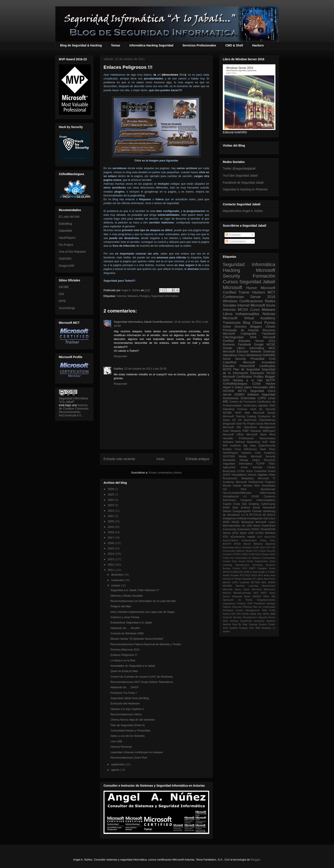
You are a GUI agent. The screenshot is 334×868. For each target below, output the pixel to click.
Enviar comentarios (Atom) (165, 473)
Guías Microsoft (266, 424)
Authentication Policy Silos (258, 540)
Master (243, 456)
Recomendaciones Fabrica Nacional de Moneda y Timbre (146, 644)
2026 (111, 489)
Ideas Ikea (269, 575)
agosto (116, 770)
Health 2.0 (264, 572)
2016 (111, 543)
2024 (111, 500)
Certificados (267, 366)
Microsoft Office (233, 435)
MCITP (271, 380)
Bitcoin (247, 544)
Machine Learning (247, 586)
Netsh (247, 596)
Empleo (227, 449)
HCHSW (228, 391)
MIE (225, 402)
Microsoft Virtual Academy (249, 318)
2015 (111, 548)
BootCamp (229, 471)
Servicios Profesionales (199, 45)
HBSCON (238, 572)
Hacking (231, 270)
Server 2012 (265, 341)
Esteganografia (242, 511)
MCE (272, 348)
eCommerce (238, 537)
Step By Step (240, 624)
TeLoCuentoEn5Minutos (237, 493)
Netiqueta (237, 596)
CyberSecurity (267, 446)
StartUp (227, 624)
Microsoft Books (264, 413)
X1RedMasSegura (235, 384)
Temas (116, 45)
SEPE (266, 614)
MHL (264, 582)
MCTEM (256, 582)
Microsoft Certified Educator (249, 339)
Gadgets (262, 568)
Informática (257, 348)
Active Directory (235, 327)
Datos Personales (256, 387)
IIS (264, 515)
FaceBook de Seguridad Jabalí (243, 183)
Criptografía (248, 334)
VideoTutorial (267, 493)
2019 (111, 527)
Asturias (229, 310)
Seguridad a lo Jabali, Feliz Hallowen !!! (135, 590)
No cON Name (251, 526)
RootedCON (268, 529)
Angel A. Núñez (131, 290)
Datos (239, 387)
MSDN (272, 582)
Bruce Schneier (243, 547)
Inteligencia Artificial (235, 518)
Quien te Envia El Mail (124, 671)
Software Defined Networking (241, 442)
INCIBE (64, 287)
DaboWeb (65, 231)
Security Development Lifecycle (250, 617)
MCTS (242, 391)
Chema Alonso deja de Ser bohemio (132, 720)
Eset (239, 424)
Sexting (234, 621)
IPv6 (260, 575)
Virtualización (231, 497)
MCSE (271, 344)
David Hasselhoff (264, 508)
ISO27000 (229, 456)
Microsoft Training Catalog (239, 416)
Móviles (248, 486)
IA (247, 515)
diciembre (118, 575)
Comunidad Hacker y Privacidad (130, 731)
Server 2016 (263, 297)
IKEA (254, 575)
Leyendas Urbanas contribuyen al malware (137, 752)
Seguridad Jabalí (257, 282)
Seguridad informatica (164, 296)
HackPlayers (67, 238)
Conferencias (233, 297)
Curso (255, 310)
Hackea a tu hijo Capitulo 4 (127, 709)
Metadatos (248, 478)
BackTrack (250, 420)
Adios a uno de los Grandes (127, 736)
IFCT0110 (255, 515)
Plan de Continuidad (264, 607)
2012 (111, 565)
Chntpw (265, 554)
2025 (111, 494)
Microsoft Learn (265, 522)
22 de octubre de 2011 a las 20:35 (145, 369)
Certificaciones (251, 301)
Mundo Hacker (232, 486)
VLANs (259, 533)
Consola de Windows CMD (127, 633)
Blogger (270, 377)
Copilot (227, 504)
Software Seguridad (261, 394)
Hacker (271, 384)
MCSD (271, 373)
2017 (111, 538)
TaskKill (233, 628)
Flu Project (66, 245)
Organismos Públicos (235, 603)
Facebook (269, 334)
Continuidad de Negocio (248, 558)
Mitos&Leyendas (242, 593)
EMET (252, 568)
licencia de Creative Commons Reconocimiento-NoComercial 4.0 (74, 410)
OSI (61, 294)
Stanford (271, 621)
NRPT (264, 593)
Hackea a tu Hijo (248, 380)
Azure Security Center (258, 467)
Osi (225, 489)
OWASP (257, 596)
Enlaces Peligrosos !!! (124, 655)
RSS (244, 489)
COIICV (245, 554)
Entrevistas (248, 398)
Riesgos (145, 296)
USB (251, 533)
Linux (272, 398)
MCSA (243, 310)
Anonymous (231, 398)
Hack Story (268, 449)
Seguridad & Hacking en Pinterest (245, 189)
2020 (111, 521)
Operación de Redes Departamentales (249, 600)
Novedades (268, 486)
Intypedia (247, 579)
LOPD (262, 398)
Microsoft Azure (263, 305)
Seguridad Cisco (263, 391)
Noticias (269, 314)
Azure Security (234, 359)
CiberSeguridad (233, 337)
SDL (259, 614)
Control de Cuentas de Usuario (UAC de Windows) (142, 677)
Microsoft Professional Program (256, 482)
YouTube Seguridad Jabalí (240, 176)
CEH (262, 547)
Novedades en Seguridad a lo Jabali (133, 666)
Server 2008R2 (234, 394)
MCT (271, 292)
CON (252, 554)
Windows (230, 301)
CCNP (256, 547)
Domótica (258, 565)
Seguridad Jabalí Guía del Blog (130, 698)
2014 (111, 554)
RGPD (245, 614)
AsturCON (270, 537)
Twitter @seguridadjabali (239, 168)
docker (226, 631)
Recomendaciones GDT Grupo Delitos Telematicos (142, 682)
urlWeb (170, 75)
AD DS (237, 420)
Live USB (116, 741)
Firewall (257, 511)
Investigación (255, 518)
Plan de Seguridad (247, 369)
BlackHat (270, 544)
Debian (227, 511)
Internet (121, 296)
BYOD (238, 544)
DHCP (227, 475)
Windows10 (254, 355)
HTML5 (247, 572)
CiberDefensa (267, 420)
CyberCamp (268, 504)
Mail (247, 413)
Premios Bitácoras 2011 (125, 650)
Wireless (270, 533)
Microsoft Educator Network (242, 351)
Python (227, 614)
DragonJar (229, 424)
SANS (253, 614)
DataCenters (261, 561)
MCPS (227, 369)
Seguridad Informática (249, 264)
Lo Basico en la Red (123, 660)
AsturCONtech (230, 540)
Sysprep (253, 624)
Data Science (241, 508)
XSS (225, 537)
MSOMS (227, 586)
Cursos (230, 282)
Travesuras (232, 323)
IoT (254, 579)
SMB (273, 614)
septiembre (118, 764)
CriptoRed (230, 362)
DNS (272, 406)
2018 (111, 532)
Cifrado (270, 327)
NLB (256, 593)
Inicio (160, 459)
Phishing (247, 607)
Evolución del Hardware (125, 703)
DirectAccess (242, 565)
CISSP (255, 497)
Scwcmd (227, 617)
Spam (243, 533)
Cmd (272, 359)
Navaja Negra (250, 460)
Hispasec (256, 431)
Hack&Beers (239, 475)
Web (272, 442)
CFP (268, 547)
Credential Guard (265, 471)
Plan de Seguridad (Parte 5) (127, 725)
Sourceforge (67, 308)
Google (259, 344)
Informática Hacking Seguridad (151, 45)
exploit (251, 537)
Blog (247, 323)
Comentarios (235, 241)
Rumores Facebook (237, 344)
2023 (111, 505)
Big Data (249, 446)
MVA (253, 337)
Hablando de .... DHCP (124, 687)
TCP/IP (260, 464)
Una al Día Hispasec (72, 252)
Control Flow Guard (234, 561)
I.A (243, 515)
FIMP (246, 431)
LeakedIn (245, 582)
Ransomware (267, 438)
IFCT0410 (245, 575)
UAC (252, 628)
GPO (226, 380)
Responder (121, 356)
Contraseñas (268, 558)
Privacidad (257, 359)
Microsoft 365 (232, 427)
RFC (234, 614)
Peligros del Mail (120, 606)
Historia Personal (121, 747)
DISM (226, 508)
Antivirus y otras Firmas (125, 617)
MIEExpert (269, 431)
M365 (226, 522)
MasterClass (269, 586)
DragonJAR (66, 266)
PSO (250, 603)
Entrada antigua (197, 459)
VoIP (265, 442)
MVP (238, 413)
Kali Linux (269, 518)
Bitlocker (258, 544)
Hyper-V (228, 387)
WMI (258, 628)
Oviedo (227, 348)
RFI (239, 614)
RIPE (62, 301)
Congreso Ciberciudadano (258, 500)
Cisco (242, 355)
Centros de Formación (243, 402)
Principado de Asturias (241, 330)
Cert (258, 554)
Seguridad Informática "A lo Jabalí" (73, 400)
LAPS (235, 582)
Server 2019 (230, 533)
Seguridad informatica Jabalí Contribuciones (143, 322)
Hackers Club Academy (258, 453)
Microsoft (233, 287)
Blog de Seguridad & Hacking (81, 45)
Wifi (225, 446)
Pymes (270, 323)
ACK (260, 537)
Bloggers (256, 327)
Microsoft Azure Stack (236, 589)
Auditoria (235, 446)
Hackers (258, 45)
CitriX (272, 554)
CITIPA (236, 554)
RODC (256, 529)
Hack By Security (263, 409)
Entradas (233, 235)
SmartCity (259, 621)
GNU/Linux (250, 449)
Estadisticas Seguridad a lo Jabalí (131, 623)
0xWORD (65, 259)
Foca (238, 449)
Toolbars (243, 628)
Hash (255, 572)
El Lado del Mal (69, 217)
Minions (227, 593)
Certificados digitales (255, 406)
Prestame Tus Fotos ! (124, 693)
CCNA (256, 384)
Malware (133, 296)
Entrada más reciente (119, 459)
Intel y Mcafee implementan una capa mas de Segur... (143, 612)
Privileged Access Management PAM (245, 610)
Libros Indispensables (241, 314)
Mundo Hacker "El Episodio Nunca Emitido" (137, 639)
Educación (257, 373)
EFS (245, 568)
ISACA (271, 515)
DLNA (250, 561)
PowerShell (247, 366)
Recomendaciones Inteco (126, 714)
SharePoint (246, 621)
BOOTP (227, 544)
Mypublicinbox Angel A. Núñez (243, 211)
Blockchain (229, 547)
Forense (242, 409)
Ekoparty (236, 431)
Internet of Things (232, 579)
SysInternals (268, 489)
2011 (111, 570)
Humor (252, 288)
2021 (111, 516)
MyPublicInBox (232, 526)
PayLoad (237, 607)
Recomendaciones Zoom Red (129, 758)
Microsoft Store (257, 435)
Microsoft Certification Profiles (243, 377)
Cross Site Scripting (246, 504)
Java (266, 579)
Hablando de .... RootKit (125, 628)
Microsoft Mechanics (263, 589)
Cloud (257, 323)
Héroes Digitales (258, 475)
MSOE (235, 522)
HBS (272, 387)
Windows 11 (268, 628)
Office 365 (269, 596)
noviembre (118, 580)
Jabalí (260, 579)
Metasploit (247, 522)
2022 (111, 511)
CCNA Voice (245, 471)
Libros (241, 348)
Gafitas (118, 369)
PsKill (272, 610)
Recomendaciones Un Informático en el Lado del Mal (143, 601)
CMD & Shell (234, 45)
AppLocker (229, 467)
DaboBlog (65, 224)
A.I (245, 497)
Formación (264, 276)
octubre (116, 585)
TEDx (272, 464)
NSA (257, 486)
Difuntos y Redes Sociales (127, 596)
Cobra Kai (228, 558)
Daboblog (229, 409)
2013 (111, 559)
